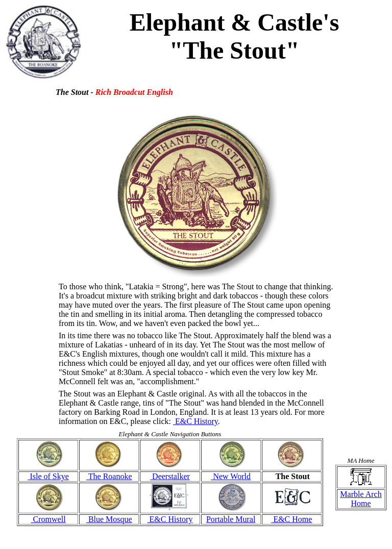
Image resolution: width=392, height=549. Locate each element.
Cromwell (48, 519)
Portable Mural (231, 519)
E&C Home (291, 519)
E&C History (195, 421)
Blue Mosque (109, 519)
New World (231, 476)
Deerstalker (170, 476)
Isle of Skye (48, 476)
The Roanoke (109, 476)
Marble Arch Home (361, 499)
